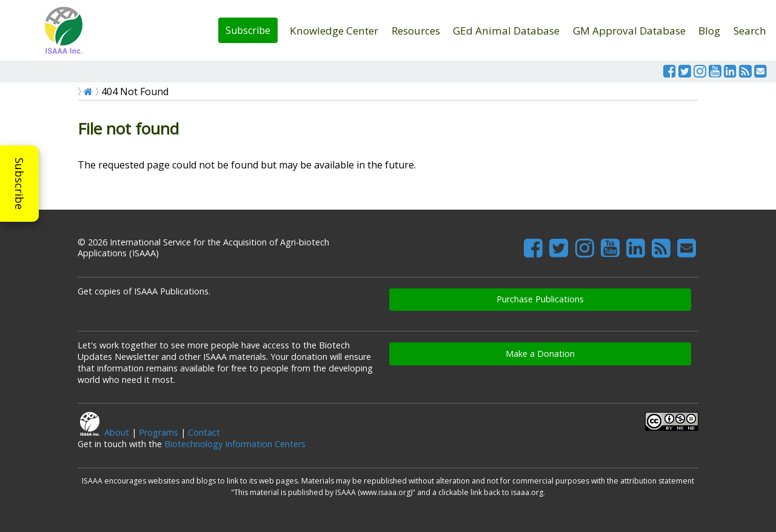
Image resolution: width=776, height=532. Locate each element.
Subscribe (248, 30)
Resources (416, 31)
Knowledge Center (334, 31)
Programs (159, 432)
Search (750, 31)
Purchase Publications (540, 299)
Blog (709, 31)
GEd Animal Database (506, 31)
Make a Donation (540, 354)
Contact (204, 432)
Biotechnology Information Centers (235, 444)
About (117, 432)
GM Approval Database (629, 31)
